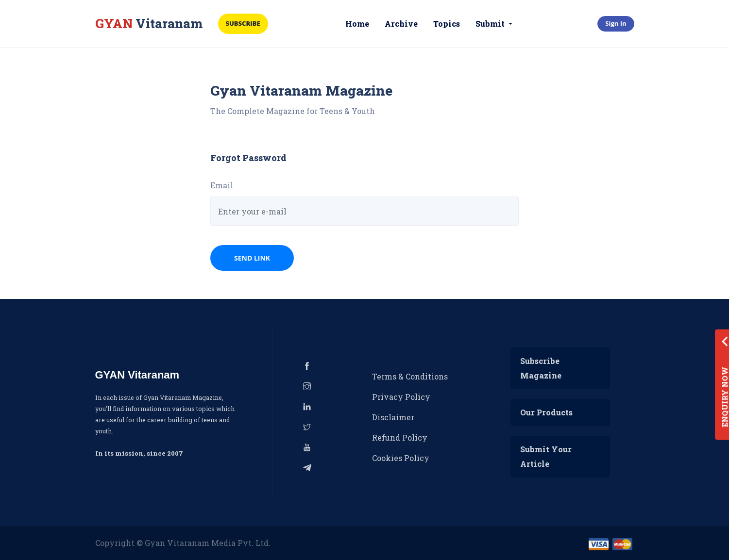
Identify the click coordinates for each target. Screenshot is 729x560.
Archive (401, 24)
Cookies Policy (401, 458)
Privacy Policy (401, 397)
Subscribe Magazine (541, 368)
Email (222, 185)
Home (357, 24)
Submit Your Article (546, 456)
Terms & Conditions (410, 376)
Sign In (616, 23)
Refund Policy (400, 437)
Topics (447, 24)
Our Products (546, 412)
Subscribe (243, 23)
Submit (491, 24)
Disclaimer (393, 417)
